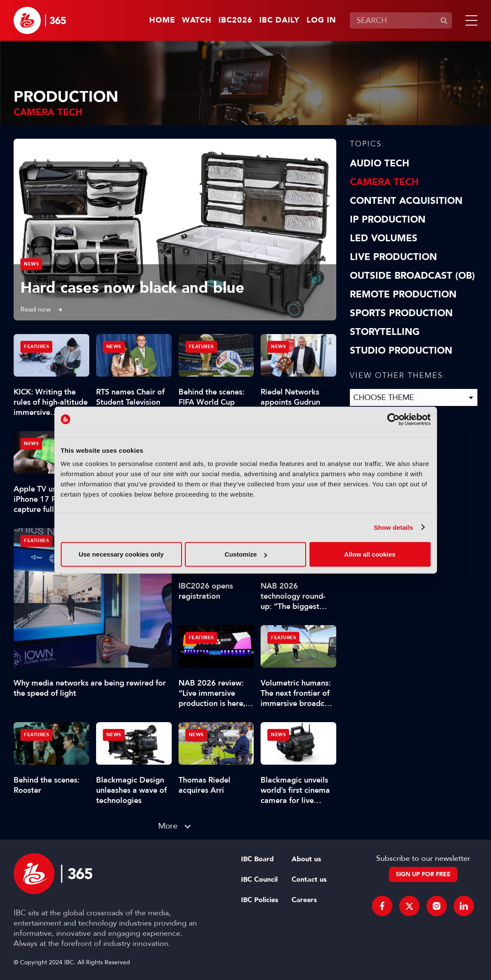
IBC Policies (260, 900)
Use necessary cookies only (121, 554)
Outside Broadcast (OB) (412, 276)
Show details (393, 527)
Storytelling (385, 332)
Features (36, 541)
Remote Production (403, 294)
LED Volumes (384, 238)
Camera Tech (384, 182)
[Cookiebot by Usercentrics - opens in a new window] (393, 419)
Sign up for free (423, 874)
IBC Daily (280, 20)
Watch (197, 20)
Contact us (309, 880)
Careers (304, 900)
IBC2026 (236, 20)
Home (162, 20)
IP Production (388, 220)
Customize (246, 554)
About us (306, 859)
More (168, 826)
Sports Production (401, 313)
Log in (321, 20)
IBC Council (259, 880)
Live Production (393, 257)
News (31, 264)
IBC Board (257, 859)
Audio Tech (380, 163)
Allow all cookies (370, 554)
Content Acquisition (406, 201)
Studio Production (401, 351)
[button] (470, 20)
